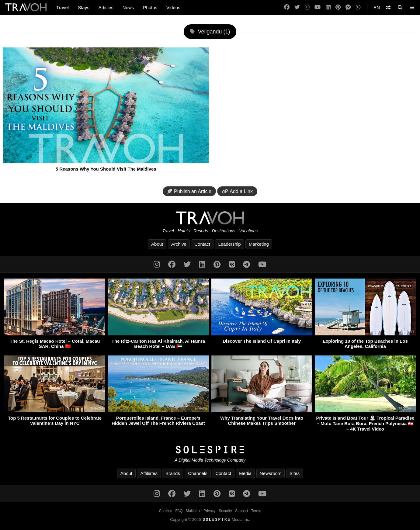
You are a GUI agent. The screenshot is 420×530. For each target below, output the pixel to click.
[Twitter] (297, 7)
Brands (173, 473)
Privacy (209, 511)
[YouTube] (318, 7)
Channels (198, 473)
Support (241, 511)
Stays (84, 7)
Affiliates (149, 473)
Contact (202, 244)
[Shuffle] (388, 7)
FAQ (179, 511)
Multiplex (193, 511)
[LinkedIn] (328, 7)
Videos (173, 7)
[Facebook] (287, 7)
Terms (256, 511)
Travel (62, 7)
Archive (179, 244)
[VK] (232, 264)
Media (245, 473)
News (128, 7)
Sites (295, 473)
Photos (150, 7)
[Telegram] (246, 264)
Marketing (259, 244)
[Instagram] (307, 7)
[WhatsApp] (358, 7)
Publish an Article (189, 191)
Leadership (229, 244)
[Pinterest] (338, 7)
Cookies (166, 511)
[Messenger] (348, 7)
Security (225, 511)
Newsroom (271, 473)
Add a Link (237, 191)
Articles (106, 7)
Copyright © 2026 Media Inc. (210, 520)
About (157, 244)
